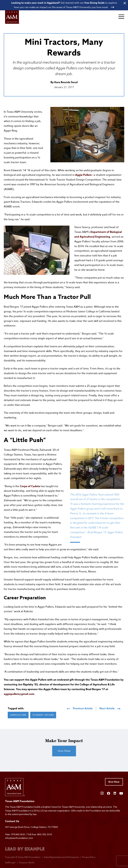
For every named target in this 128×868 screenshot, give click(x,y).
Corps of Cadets (30, 486)
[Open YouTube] (121, 793)
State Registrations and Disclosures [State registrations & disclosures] (61, 857)
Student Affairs (43, 715)
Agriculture (18, 715)
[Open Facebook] (109, 793)
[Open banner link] (64, 5)
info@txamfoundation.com (19, 838)
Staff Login (10, 863)
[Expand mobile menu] (121, 17)
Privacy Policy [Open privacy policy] (89, 857)
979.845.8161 (18, 834)
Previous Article (80, 709)
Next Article (110, 709)
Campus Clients (27, 863)
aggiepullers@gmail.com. (19, 694)
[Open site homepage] (12, 17)
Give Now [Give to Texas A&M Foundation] (114, 782)
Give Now (64, 751)
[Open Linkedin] (115, 793)
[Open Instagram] (102, 793)
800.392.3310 (45, 834)
